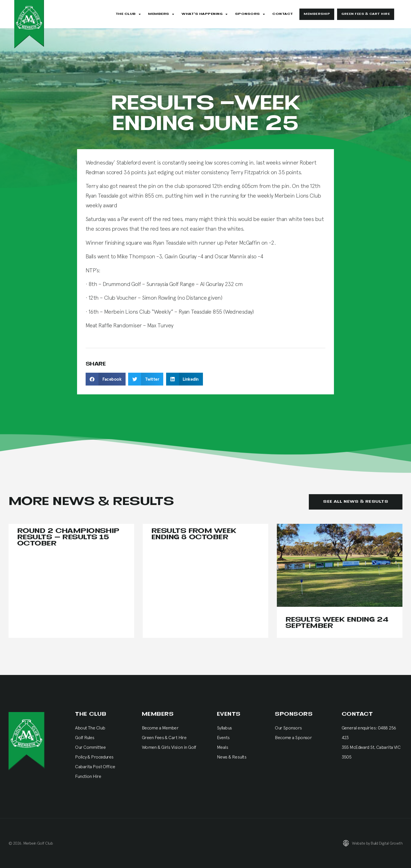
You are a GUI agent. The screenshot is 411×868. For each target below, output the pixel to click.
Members (161, 14)
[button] (106, 379)
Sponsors (250, 14)
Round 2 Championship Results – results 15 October (68, 537)
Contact (283, 14)
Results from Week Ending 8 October (194, 534)
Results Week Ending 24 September (337, 623)
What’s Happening (205, 14)
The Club (128, 14)
